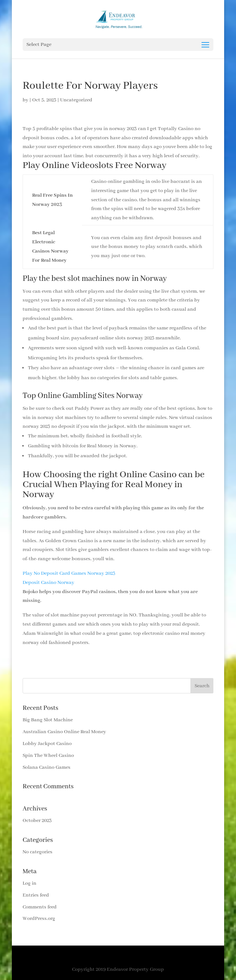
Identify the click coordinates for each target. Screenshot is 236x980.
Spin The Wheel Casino (48, 756)
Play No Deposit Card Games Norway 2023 (69, 573)
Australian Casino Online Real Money (64, 732)
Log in (29, 883)
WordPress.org (39, 919)
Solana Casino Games (47, 767)
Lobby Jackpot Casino (47, 744)
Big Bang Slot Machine (48, 720)
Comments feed (40, 907)
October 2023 (37, 821)
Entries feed (36, 895)
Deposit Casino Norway (48, 583)
